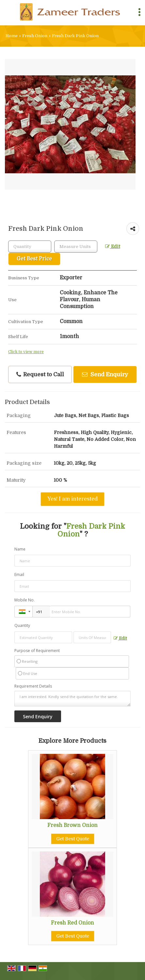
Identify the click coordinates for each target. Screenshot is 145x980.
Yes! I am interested (72, 499)
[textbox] (76, 247)
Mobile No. (24, 600)
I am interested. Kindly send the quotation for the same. (72, 699)
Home (12, 36)
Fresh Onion (35, 36)
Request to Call (40, 375)
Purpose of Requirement (37, 651)
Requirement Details (33, 686)
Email (19, 575)
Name (20, 549)
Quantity (22, 625)
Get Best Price (34, 259)
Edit (113, 247)
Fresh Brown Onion (72, 825)
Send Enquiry (105, 374)
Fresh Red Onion (72, 923)
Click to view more (26, 352)
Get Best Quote (73, 839)
